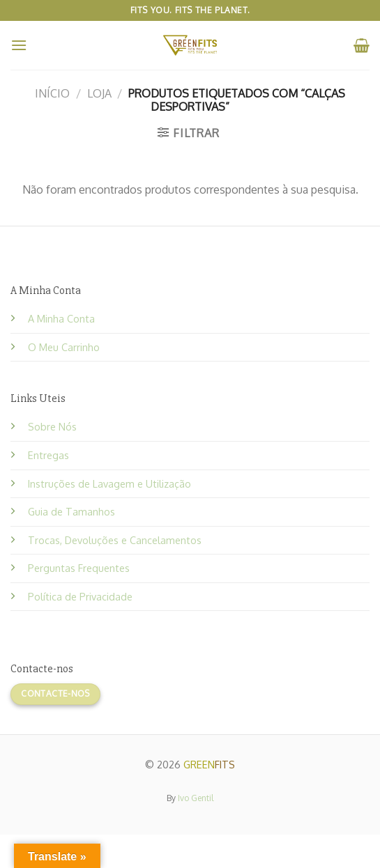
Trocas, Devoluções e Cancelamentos (115, 540)
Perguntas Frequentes (79, 568)
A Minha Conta (61, 318)
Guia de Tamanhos (71, 511)
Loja (99, 93)
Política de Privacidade (80, 596)
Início (52, 93)
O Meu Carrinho (64, 347)
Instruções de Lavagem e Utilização (109, 483)
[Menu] (19, 45)
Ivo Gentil (196, 798)
